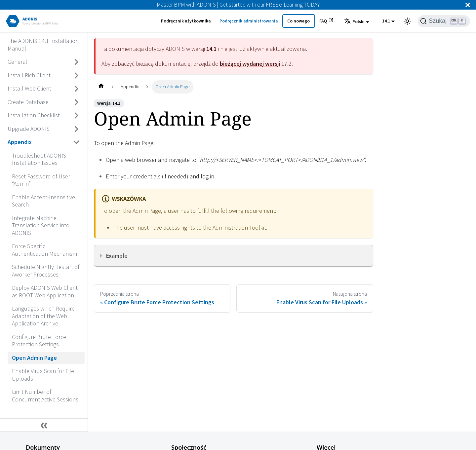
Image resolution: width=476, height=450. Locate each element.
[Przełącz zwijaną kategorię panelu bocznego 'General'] (77, 62)
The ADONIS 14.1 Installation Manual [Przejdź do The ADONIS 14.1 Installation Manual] (43, 45)
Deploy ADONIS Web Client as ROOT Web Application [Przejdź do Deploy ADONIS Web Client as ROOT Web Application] (45, 291)
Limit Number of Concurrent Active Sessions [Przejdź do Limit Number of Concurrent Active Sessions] (45, 395)
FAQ (326, 21)
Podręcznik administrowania (249, 21)
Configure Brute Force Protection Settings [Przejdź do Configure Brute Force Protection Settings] (39, 341)
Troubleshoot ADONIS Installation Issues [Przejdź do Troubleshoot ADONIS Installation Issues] (39, 159)
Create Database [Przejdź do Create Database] (28, 102)
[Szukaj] (444, 21)
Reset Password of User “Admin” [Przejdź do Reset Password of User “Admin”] (41, 180)
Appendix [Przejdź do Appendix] (20, 142)
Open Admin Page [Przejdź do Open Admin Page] (34, 358)
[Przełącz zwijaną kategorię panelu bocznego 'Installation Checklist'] (77, 116)
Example (117, 256)
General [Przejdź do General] (17, 62)
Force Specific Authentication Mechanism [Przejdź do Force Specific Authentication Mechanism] (44, 250)
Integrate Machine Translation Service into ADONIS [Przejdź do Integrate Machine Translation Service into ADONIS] (41, 225)
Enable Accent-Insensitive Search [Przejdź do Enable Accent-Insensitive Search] (43, 201)
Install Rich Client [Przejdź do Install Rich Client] (29, 75)
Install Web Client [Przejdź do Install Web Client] (29, 88)
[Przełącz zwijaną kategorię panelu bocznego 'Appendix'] (77, 142)
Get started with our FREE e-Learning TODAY (270, 5)
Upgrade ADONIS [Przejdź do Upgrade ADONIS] (29, 129)
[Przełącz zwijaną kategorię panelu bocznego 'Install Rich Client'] (77, 75)
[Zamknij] (468, 5)
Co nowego (298, 21)
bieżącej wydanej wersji (250, 64)
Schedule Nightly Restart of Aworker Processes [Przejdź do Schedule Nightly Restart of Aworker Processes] (46, 271)
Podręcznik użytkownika (186, 21)
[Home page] (101, 87)
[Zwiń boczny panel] (44, 425)
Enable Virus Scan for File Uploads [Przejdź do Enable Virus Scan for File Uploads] (43, 375)
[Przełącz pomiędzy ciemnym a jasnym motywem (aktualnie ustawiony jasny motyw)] (407, 21)
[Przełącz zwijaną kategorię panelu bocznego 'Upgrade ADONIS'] (77, 129)
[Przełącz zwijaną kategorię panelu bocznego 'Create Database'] (77, 102)
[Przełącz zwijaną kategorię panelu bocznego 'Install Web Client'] (77, 89)
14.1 (386, 21)
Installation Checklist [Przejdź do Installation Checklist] (34, 115)
